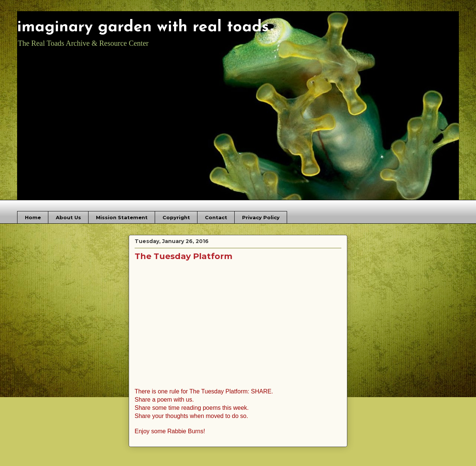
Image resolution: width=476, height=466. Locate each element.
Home (33, 217)
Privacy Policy (261, 217)
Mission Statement (122, 217)
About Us (68, 217)
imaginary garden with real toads (143, 27)
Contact (216, 217)
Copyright (176, 217)
